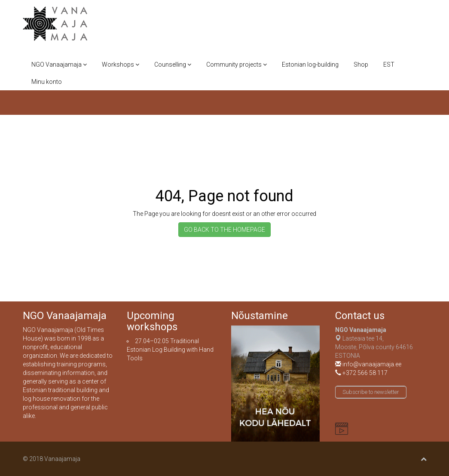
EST (389, 64)
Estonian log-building (310, 64)
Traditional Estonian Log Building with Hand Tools (170, 350)
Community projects (237, 64)
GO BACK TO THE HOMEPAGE (224, 230)
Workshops (121, 64)
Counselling (173, 64)
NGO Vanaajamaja (59, 64)
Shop (361, 64)
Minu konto (47, 82)
